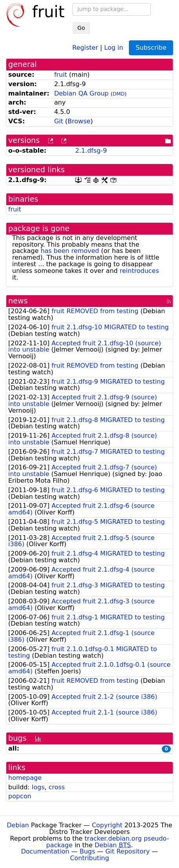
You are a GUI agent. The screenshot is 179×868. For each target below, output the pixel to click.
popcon (20, 796)
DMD (118, 94)
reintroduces (139, 271)
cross (57, 787)
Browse (79, 121)
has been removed (70, 251)
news (18, 301)
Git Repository (127, 851)
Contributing (90, 858)
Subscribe (151, 48)
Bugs (87, 851)
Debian (18, 825)
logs (38, 787)
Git (59, 121)
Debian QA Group (81, 93)
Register (85, 47)
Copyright (107, 825)
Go (81, 28)
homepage (25, 778)
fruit (61, 75)
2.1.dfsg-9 (91, 151)
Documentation (45, 851)
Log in (114, 47)
